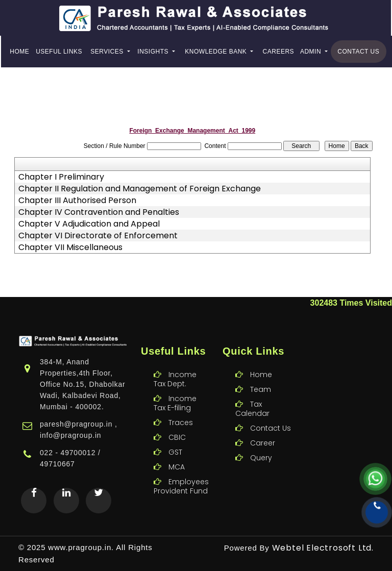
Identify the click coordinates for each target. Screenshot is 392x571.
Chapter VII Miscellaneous (70, 247)
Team (261, 375)
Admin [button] (312, 52)
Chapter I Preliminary (61, 177)
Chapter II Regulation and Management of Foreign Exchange (140, 189)
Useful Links (59, 52)
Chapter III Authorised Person (77, 201)
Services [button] (108, 52)
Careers (279, 52)
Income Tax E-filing (175, 388)
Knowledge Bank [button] (217, 52)
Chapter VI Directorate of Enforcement (98, 236)
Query (261, 443)
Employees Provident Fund (181, 471)
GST (175, 437)
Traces (181, 408)
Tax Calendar (252, 394)
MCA (177, 452)
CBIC (177, 423)
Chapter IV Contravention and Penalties (99, 212)
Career (263, 428)
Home (19, 52)
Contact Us (358, 52)
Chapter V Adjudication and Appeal (89, 224)
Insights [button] (154, 52)
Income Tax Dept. (175, 364)
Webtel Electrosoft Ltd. (323, 548)
